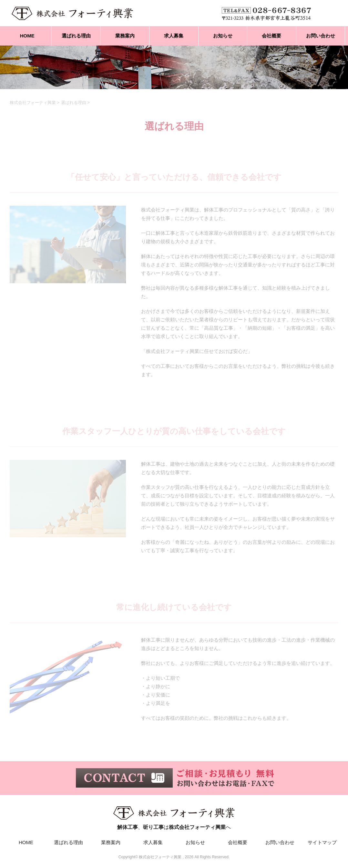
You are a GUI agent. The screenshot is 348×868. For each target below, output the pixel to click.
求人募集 (174, 36)
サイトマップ (322, 842)
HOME (27, 36)
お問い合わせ (321, 36)
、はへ (174, 816)
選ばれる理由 (76, 36)
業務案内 (125, 36)
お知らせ (223, 36)
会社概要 (271, 36)
